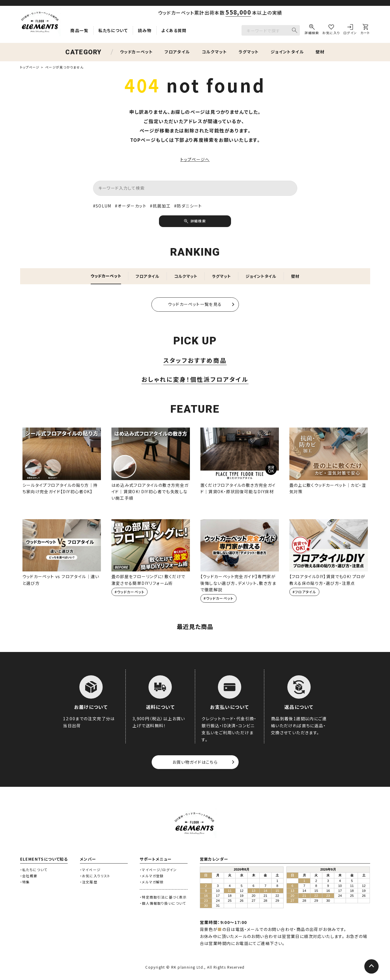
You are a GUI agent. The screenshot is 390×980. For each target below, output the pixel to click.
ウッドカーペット (136, 52)
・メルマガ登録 (152, 877)
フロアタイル (177, 52)
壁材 (320, 52)
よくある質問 (174, 30)
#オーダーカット (131, 206)
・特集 (25, 883)
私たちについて (113, 30)
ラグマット (249, 52)
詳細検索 (198, 221)
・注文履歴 (89, 883)
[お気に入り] (331, 30)
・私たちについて (34, 870)
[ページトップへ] (371, 967)
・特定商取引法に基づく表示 (163, 898)
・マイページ (90, 870)
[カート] (365, 30)
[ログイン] (350, 30)
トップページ (30, 67)
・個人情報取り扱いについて (163, 904)
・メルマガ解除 (152, 883)
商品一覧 (79, 30)
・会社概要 (29, 877)
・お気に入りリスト (95, 877)
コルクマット (214, 52)
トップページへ (195, 160)
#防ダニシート (188, 206)
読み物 (145, 30)
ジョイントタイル (287, 52)
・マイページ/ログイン (158, 870)
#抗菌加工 (160, 206)
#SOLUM (102, 206)
